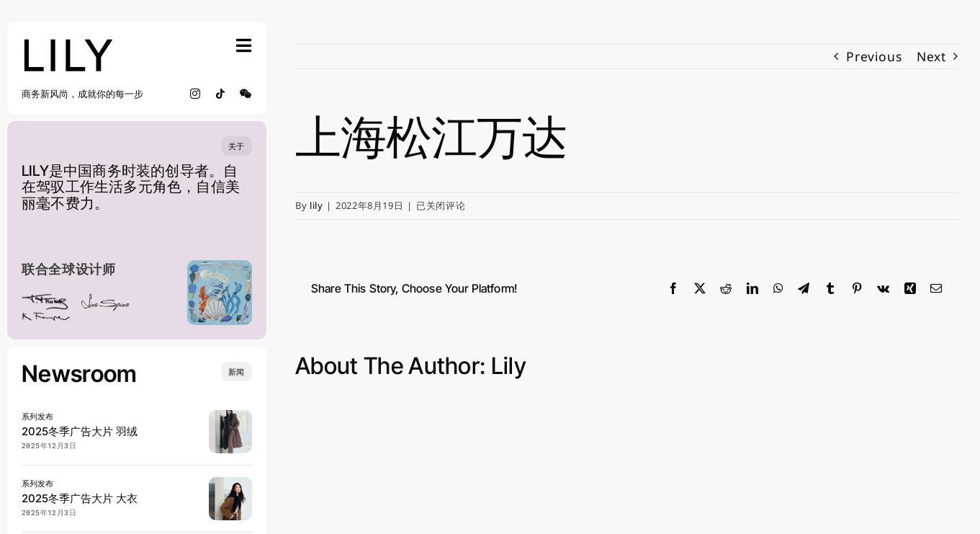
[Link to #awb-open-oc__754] (244, 45)
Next (931, 56)
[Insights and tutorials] (237, 371)
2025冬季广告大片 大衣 (80, 498)
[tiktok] (221, 94)
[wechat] (246, 94)
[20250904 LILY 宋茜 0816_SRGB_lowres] (230, 483)
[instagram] (195, 94)
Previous (874, 56)
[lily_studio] (68, 43)
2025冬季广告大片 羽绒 (80, 431)
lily (316, 205)
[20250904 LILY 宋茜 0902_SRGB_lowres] (230, 416)
